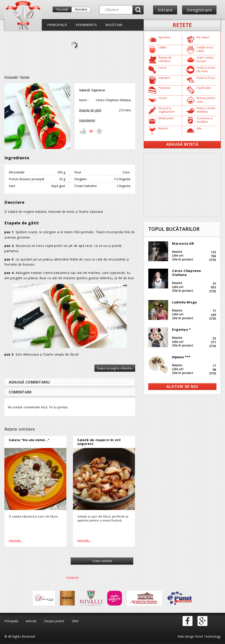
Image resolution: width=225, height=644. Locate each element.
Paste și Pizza (206, 78)
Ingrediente (87, 120)
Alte (199, 128)
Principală (57, 25)
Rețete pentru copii (206, 100)
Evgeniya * (181, 329)
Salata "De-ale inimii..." (29, 440)
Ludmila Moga (184, 302)
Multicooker (166, 118)
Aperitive (164, 37)
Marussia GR (183, 243)
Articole (31, 621)
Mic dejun (203, 37)
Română (81, 9)
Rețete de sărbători (165, 59)
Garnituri (164, 78)
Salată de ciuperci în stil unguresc (99, 442)
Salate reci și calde (205, 49)
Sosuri (163, 98)
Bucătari (114, 25)
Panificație (204, 88)
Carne (162, 68)
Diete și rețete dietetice (206, 110)
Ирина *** (181, 357)
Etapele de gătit (90, 110)
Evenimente (86, 25)
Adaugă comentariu (29, 382)
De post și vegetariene (167, 110)
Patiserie (164, 88)
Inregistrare (199, 10)
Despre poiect (54, 621)
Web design (186, 636)
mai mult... (15, 540)
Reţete (182, 25)
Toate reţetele (102, 561)
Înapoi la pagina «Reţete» (115, 368)
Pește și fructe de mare (206, 69)
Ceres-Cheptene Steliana (186, 273)
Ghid (75, 621)
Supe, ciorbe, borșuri (205, 59)
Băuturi (163, 128)
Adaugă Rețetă (182, 144)
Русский (62, 9)
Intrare (165, 10)
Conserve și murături (204, 120)
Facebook (73, 578)
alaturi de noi (182, 387)
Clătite (162, 47)
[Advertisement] (182, 185)
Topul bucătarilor (174, 229)
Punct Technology (207, 636)
